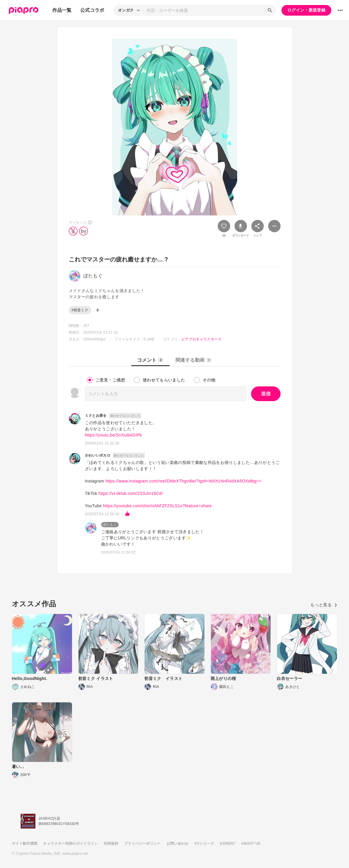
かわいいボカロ (98, 455)
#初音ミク (80, 310)
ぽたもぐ (110, 525)
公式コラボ (92, 10)
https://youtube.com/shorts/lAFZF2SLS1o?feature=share (157, 506)
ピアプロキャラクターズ (201, 339)
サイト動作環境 (24, 844)
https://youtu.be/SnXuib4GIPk (113, 435)
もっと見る (324, 605)
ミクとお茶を (96, 416)
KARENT (228, 844)
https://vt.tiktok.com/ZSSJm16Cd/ (131, 493)
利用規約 (111, 844)
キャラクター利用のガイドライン (70, 844)
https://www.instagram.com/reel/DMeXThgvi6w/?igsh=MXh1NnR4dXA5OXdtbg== (183, 481)
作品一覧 (62, 10)
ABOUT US (251, 844)
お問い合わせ (178, 844)
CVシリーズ (204, 844)
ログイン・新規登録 (306, 10)
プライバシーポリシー (142, 844)
